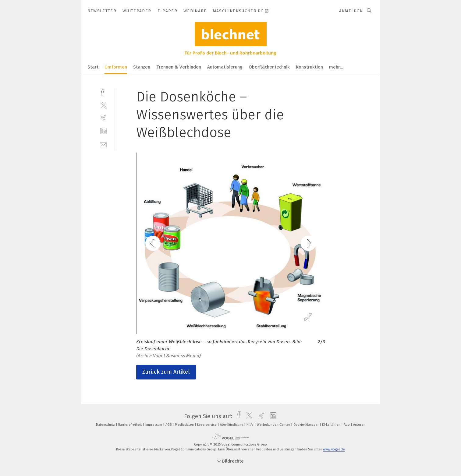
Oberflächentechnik (269, 67)
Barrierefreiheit (131, 425)
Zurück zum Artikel (166, 372)
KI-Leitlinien (332, 425)
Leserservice (207, 425)
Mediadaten (185, 425)
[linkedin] (103, 131)
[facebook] (103, 92)
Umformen (116, 67)
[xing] (103, 118)
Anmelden (351, 11)
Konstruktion (309, 67)
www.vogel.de (334, 449)
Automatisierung (225, 67)
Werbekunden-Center (274, 425)
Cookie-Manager (307, 425)
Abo (347, 425)
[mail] (103, 144)
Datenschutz (106, 425)
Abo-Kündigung (232, 425)
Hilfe (250, 425)
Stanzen (142, 67)
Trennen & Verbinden (179, 67)
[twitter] (103, 105)
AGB (169, 425)
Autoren (359, 425)
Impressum (154, 425)
